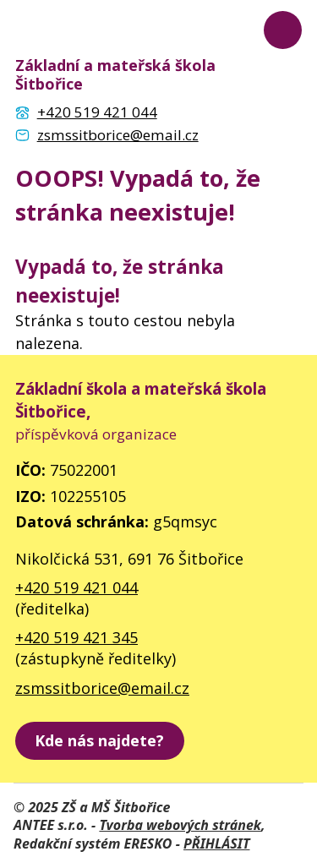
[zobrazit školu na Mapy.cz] (100, 741)
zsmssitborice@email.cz (102, 688)
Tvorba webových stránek (180, 825)
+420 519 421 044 (77, 587)
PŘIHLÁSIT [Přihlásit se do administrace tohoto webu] (216, 843)
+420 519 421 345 (77, 637)
